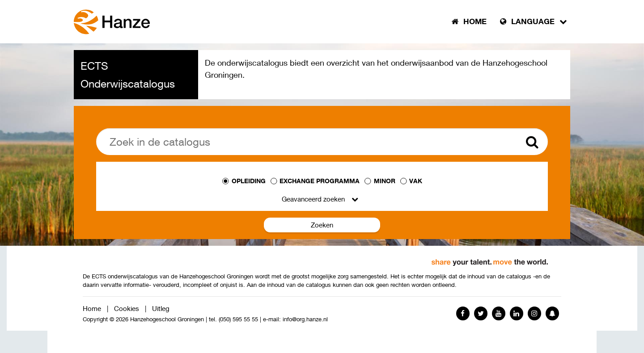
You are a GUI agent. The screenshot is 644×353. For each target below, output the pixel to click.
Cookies (127, 308)
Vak (416, 181)
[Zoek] (322, 142)
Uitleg (161, 308)
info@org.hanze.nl (305, 319)
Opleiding (249, 181)
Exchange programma (320, 181)
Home (92, 308)
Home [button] (469, 21)
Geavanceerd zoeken (313, 199)
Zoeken (322, 225)
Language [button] (534, 21)
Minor (385, 181)
